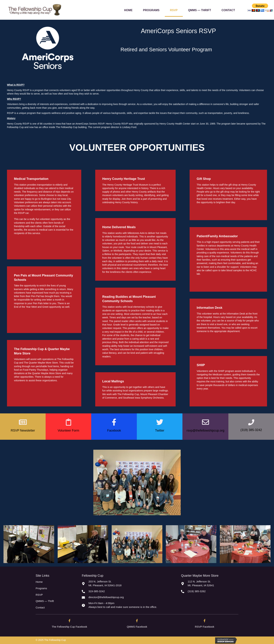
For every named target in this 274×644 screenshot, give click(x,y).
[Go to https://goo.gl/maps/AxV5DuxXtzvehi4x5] (128, 583)
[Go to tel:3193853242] (128, 591)
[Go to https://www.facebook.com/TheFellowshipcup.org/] (69, 625)
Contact (40, 607)
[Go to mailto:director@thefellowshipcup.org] (128, 597)
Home (39, 582)
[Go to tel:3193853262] (210, 591)
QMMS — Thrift (45, 601)
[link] (128, 10)
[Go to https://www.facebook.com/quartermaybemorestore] (137, 625)
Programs (41, 588)
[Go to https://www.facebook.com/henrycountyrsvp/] (205, 625)
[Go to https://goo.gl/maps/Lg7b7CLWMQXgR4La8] (210, 583)
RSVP (39, 595)
